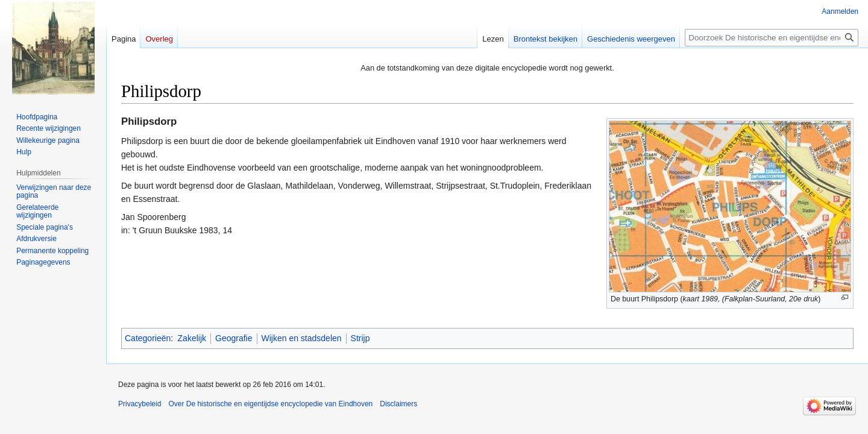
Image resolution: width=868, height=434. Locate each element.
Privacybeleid (140, 404)
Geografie (234, 338)
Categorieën (148, 338)
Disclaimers (398, 404)
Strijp (360, 338)
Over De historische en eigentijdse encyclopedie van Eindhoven (270, 404)
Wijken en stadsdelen (302, 338)
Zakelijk (192, 338)
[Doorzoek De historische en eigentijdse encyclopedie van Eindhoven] (772, 38)
